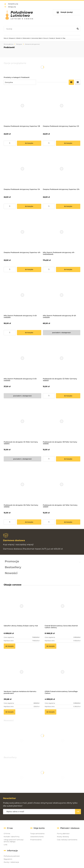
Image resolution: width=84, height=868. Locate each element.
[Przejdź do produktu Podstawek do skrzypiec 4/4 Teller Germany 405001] (62, 484)
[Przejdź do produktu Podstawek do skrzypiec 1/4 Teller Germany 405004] (22, 421)
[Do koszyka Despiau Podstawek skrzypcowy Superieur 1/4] (29, 206)
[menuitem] (6, 38)
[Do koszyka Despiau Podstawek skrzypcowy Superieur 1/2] (68, 143)
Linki (6, 845)
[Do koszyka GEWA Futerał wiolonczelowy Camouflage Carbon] (51, 712)
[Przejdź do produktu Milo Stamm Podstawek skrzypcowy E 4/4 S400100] (22, 358)
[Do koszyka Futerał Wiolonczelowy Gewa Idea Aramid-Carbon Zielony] (51, 646)
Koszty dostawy (63, 837)
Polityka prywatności (12, 856)
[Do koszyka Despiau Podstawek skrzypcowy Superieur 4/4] (29, 269)
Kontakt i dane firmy (12, 837)
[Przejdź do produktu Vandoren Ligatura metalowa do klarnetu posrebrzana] (21, 675)
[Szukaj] (78, 29)
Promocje (12, 561)
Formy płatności (63, 834)
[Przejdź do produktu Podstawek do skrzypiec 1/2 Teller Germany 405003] (62, 358)
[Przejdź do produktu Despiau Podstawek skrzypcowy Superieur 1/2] (62, 106)
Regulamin (8, 859)
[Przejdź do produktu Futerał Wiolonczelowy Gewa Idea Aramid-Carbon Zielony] (63, 609)
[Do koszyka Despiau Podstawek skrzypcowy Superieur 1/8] (29, 143)
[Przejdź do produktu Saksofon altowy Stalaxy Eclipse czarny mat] (21, 609)
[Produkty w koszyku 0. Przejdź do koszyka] (67, 12)
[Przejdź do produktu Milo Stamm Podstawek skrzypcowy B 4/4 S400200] (62, 295)
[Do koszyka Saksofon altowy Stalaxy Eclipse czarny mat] (10, 646)
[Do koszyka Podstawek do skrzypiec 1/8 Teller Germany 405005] (68, 459)
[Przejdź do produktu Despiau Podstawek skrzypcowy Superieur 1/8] (22, 106)
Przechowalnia (36, 840)
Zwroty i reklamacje (11, 862)
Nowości (11, 573)
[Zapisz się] (78, 812)
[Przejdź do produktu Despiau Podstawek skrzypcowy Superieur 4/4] (22, 232)
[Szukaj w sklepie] (40, 29)
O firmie (7, 834)
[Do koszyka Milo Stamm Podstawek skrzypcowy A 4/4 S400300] (29, 333)
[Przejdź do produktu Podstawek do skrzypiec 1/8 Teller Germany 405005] (62, 421)
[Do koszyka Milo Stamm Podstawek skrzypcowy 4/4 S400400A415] (68, 269)
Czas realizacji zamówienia (67, 840)
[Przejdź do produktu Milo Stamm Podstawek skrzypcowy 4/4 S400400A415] (62, 232)
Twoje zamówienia (37, 834)
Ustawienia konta (37, 837)
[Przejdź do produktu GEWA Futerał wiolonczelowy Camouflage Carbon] (63, 675)
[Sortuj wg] (20, 82)
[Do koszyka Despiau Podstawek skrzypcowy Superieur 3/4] (68, 206)
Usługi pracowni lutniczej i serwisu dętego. (14, 841)
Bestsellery (13, 567)
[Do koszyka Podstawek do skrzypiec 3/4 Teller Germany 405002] (29, 522)
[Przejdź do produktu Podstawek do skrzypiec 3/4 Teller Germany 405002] (22, 484)
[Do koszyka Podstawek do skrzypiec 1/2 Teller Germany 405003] (68, 396)
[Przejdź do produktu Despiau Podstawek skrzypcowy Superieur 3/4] (62, 169)
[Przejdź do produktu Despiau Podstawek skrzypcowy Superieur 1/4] (22, 169)
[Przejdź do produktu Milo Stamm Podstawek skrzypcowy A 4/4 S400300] (22, 295)
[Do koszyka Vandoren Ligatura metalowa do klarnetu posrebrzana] (10, 712)
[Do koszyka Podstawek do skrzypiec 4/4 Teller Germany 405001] (68, 522)
